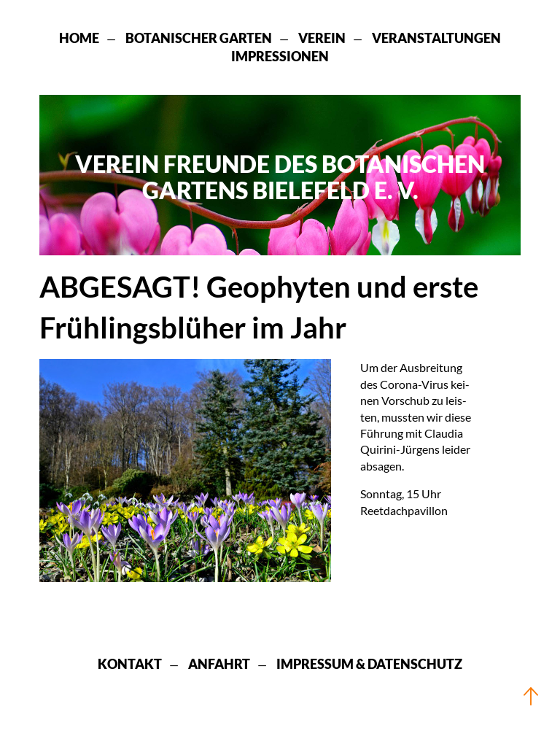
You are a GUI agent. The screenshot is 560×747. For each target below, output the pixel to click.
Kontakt (130, 664)
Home (79, 38)
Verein (322, 38)
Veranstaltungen (436, 38)
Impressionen (280, 56)
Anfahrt (219, 664)
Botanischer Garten (199, 38)
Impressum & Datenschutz (369, 664)
